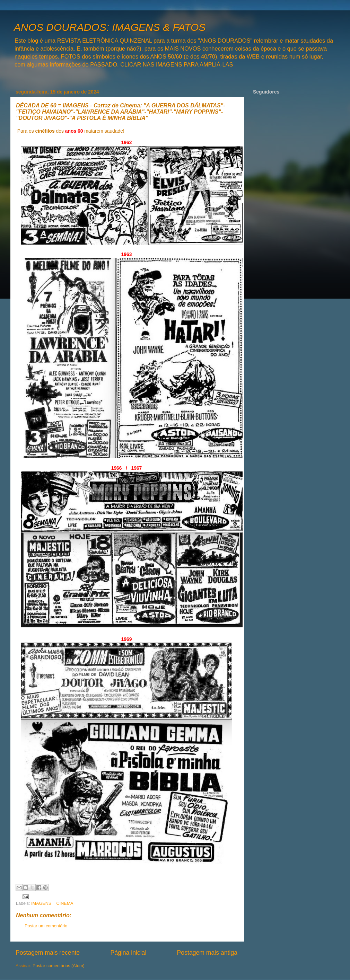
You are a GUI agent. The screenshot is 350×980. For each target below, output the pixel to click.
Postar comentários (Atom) (59, 966)
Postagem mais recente (48, 953)
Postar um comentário (46, 926)
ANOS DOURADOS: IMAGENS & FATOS (110, 27)
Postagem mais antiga (207, 953)
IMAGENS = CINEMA (52, 903)
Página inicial (128, 953)
